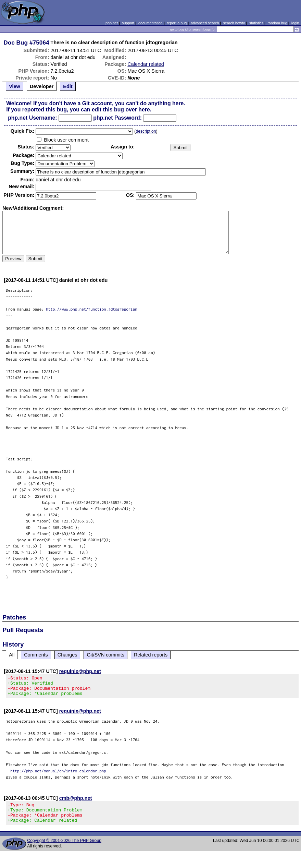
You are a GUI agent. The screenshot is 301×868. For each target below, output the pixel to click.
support (128, 23)
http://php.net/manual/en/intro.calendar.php (58, 775)
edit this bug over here (121, 110)
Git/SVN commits (105, 655)
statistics (256, 23)
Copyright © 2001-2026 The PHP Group (64, 849)
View (15, 86)
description (146, 131)
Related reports (151, 655)
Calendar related (146, 64)
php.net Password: (117, 118)
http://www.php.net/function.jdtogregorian (92, 309)
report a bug (177, 23)
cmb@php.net (76, 802)
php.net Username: (32, 118)
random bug (277, 23)
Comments (36, 655)
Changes (67, 655)
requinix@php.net (80, 671)
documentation (150, 23)
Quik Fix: (23, 131)
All (12, 655)
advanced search (205, 23)
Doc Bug (16, 43)
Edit (68, 86)
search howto (234, 23)
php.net (112, 23)
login (295, 23)
